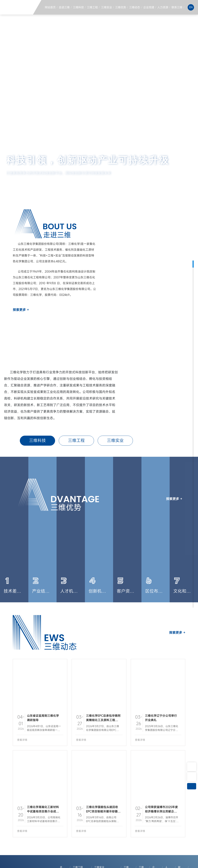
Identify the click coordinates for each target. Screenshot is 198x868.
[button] (167, 185)
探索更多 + (21, 310)
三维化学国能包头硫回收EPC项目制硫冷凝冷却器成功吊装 (103, 811)
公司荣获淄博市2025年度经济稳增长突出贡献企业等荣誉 (161, 811)
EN (191, 7)
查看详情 (22, 740)
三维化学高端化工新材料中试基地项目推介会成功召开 (43, 811)
